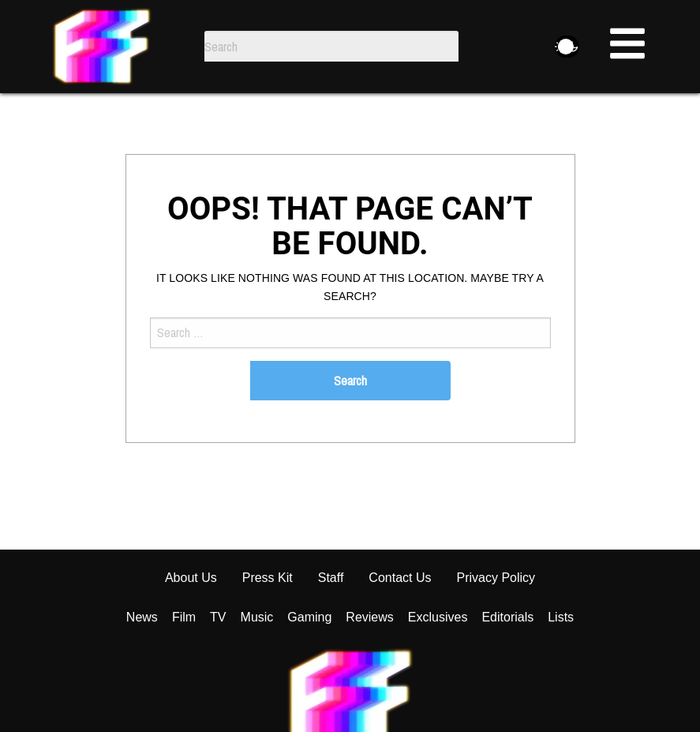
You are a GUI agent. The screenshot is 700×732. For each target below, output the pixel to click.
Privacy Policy (496, 616)
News (142, 655)
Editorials (507, 655)
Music (257, 655)
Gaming (309, 655)
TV (218, 655)
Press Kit (268, 616)
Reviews (369, 655)
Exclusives (438, 655)
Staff (331, 616)
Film (184, 655)
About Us (191, 616)
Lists (561, 655)
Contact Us (400, 616)
